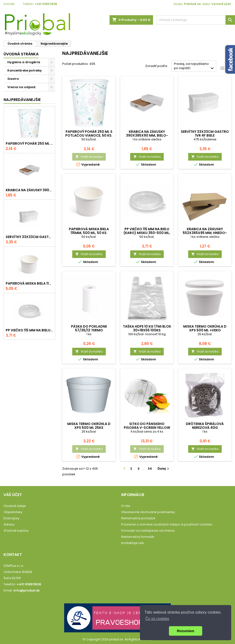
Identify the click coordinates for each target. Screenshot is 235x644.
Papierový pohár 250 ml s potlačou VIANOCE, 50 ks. (29, 143)
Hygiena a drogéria (24, 62)
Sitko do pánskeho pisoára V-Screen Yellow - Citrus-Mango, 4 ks (147, 428)
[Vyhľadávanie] (196, 20)
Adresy (9, 524)
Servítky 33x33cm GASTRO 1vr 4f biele (29, 237)
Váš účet (13, 495)
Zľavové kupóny (16, 531)
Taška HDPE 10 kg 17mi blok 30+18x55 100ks (147, 328)
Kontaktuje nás (133, 543)
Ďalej (164, 469)
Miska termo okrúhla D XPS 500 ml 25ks (89, 426)
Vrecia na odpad (21, 87)
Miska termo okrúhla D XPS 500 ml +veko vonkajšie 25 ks (205, 330)
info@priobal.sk (26, 590)
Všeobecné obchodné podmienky (148, 512)
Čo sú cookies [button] (157, 619)
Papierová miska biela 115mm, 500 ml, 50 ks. (29, 283)
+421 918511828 (46, 4)
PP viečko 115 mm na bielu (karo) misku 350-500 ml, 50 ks (29, 330)
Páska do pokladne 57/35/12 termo (89, 328)
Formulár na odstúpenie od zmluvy (148, 531)
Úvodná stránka (21, 54)
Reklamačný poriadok (138, 518)
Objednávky (13, 512)
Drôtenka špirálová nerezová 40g (205, 426)
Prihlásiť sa (192, 4)
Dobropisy (12, 518)
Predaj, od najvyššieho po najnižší (194, 66)
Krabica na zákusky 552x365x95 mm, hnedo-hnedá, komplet (205, 233)
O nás (126, 506)
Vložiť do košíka (89, 157)
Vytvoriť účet (221, 4)
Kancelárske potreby (25, 70)
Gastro (13, 79)
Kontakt (9, 4)
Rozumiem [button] (186, 631)
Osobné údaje (15, 506)
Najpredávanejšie (22, 100)
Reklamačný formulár (138, 537)
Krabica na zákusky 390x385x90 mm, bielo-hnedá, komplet (29, 190)
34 (150, 469)
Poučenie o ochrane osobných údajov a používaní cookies (167, 524)
